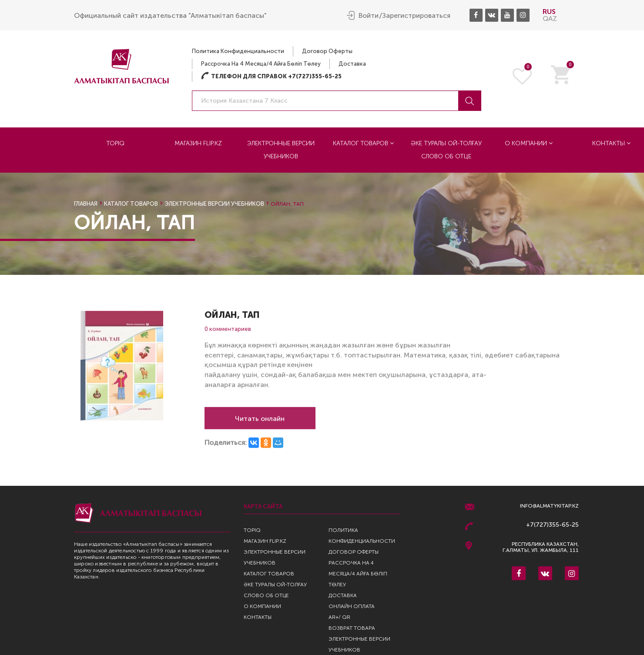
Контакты (258, 617)
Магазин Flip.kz (198, 143)
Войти (369, 16)
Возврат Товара (352, 628)
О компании (529, 143)
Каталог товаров (363, 143)
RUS (549, 12)
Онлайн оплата (352, 606)
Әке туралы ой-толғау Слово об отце (446, 150)
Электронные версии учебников (281, 150)
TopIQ (115, 143)
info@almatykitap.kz (549, 506)
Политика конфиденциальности (238, 51)
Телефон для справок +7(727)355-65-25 (271, 76)
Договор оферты (327, 51)
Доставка (352, 64)
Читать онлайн (260, 422)
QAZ (550, 18)
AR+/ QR (339, 617)
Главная (86, 204)
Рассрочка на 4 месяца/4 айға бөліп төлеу (261, 64)
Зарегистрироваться (416, 16)
